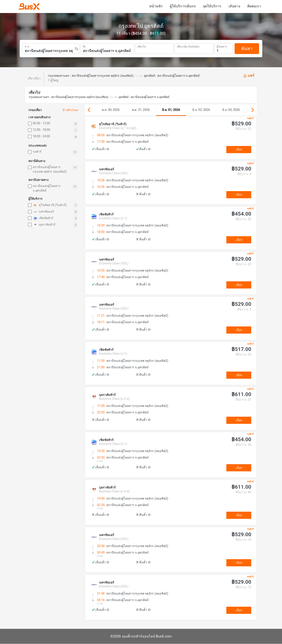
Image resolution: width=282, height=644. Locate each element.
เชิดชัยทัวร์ (43, 218)
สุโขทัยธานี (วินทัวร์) (50, 205)
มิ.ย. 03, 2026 (231, 110)
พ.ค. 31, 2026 (141, 110)
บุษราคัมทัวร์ (44, 225)
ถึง (84, 46)
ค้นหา (247, 49)
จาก (27, 46)
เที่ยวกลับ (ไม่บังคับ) (188, 46)
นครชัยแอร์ (43, 212)
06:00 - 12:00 (41, 123)
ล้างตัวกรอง (70, 110)
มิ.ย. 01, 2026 (171, 110)
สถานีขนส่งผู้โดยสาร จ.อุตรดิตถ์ (47, 188)
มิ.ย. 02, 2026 (201, 110)
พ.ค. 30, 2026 (111, 110)
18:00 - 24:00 (41, 136)
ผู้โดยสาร (222, 46)
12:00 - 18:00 (41, 130)
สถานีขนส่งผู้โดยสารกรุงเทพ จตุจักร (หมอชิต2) (50, 169)
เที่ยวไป (142, 46)
